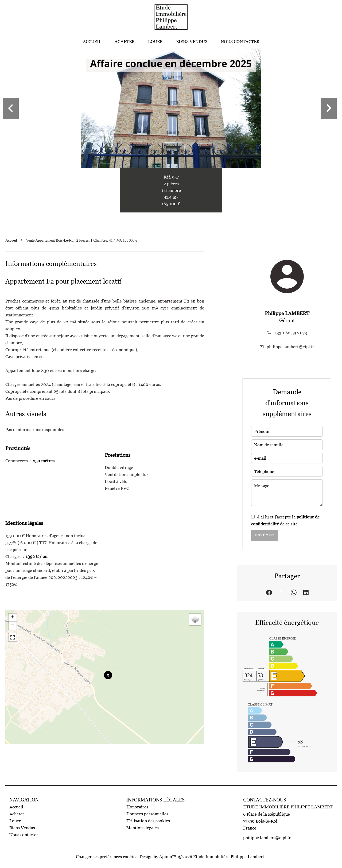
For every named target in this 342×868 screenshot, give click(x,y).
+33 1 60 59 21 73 (290, 333)
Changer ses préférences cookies (107, 857)
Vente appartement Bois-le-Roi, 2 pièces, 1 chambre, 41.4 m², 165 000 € (82, 240)
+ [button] (13, 618)
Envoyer (265, 535)
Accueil (11, 240)
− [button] (13, 626)
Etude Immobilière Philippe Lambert (288, 807)
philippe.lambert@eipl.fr (290, 347)
